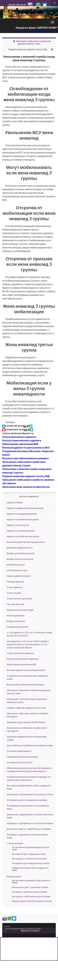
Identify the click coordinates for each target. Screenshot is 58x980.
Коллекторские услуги (17, 570)
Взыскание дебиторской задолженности (26, 542)
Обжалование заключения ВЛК (20, 444)
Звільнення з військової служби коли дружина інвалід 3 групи (34, 42)
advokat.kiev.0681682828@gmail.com (37, 31)
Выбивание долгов (16, 565)
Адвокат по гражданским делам (22, 514)
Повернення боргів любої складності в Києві (30, 869)
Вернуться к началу (30, 931)
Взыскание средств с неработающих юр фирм (29, 829)
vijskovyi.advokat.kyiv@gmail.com (18, 433)
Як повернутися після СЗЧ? (20, 762)
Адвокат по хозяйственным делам (23, 536)
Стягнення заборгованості (19, 751)
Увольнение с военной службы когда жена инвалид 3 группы (27, 471)
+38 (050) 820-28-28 (15, 430)
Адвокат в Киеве (14, 502)
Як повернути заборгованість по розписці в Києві (30, 794)
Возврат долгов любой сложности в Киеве (32, 901)
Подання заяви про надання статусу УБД (28, 49)
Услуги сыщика (14, 593)
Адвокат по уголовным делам (21, 531)
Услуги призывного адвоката (19, 437)
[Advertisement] (25, 948)
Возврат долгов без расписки (21, 553)
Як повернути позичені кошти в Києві (29, 859)
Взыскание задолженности (20, 548)
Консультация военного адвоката (22, 440)
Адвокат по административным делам (25, 508)
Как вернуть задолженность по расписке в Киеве (30, 823)
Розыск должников (16, 616)
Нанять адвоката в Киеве (19, 576)
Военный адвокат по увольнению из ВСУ (26, 448)
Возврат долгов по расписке (20, 559)
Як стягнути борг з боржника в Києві (29, 854)
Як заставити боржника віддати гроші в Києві (30, 848)
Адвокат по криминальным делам (23, 519)
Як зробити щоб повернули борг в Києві (31, 863)
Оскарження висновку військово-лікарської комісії (28, 453)
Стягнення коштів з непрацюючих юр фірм (27, 800)
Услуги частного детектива (19, 599)
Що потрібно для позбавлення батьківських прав (30, 745)
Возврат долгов (14, 877)
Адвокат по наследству (18, 525)
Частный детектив (15, 604)
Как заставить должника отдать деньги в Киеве (31, 881)
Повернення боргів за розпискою (22, 757)
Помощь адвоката (15, 582)
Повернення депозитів (17, 627)
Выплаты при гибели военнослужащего (26, 458)
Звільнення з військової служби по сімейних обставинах (28, 481)
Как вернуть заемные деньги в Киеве (29, 892)
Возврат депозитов (16, 621)
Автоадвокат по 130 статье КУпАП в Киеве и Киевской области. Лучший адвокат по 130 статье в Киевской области (28, 644)
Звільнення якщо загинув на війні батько (26, 487)
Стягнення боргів (15, 843)
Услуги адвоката (14, 587)
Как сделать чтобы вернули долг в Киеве (31, 896)
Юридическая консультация (20, 610)
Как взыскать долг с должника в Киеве (30, 887)
